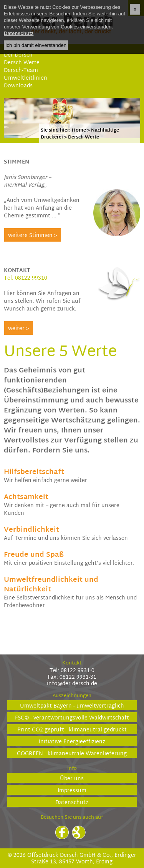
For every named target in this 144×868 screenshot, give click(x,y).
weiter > (19, 329)
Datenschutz (72, 802)
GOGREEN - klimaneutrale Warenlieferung (72, 754)
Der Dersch (18, 55)
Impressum (72, 790)
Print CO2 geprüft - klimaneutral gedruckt (72, 730)
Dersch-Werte (22, 63)
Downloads (18, 86)
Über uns (72, 779)
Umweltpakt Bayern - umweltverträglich (72, 706)
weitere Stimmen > (33, 236)
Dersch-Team (21, 71)
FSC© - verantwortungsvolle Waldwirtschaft (72, 718)
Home (79, 130)
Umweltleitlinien (26, 78)
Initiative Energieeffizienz (72, 742)
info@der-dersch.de (72, 684)
